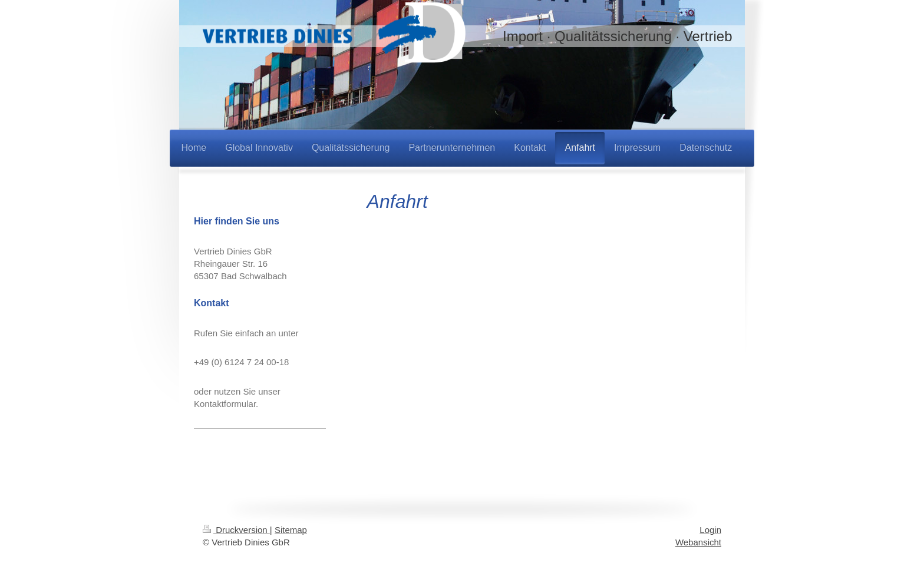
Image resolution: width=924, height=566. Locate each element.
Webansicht (698, 542)
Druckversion (236, 530)
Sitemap (291, 530)
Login (710, 530)
